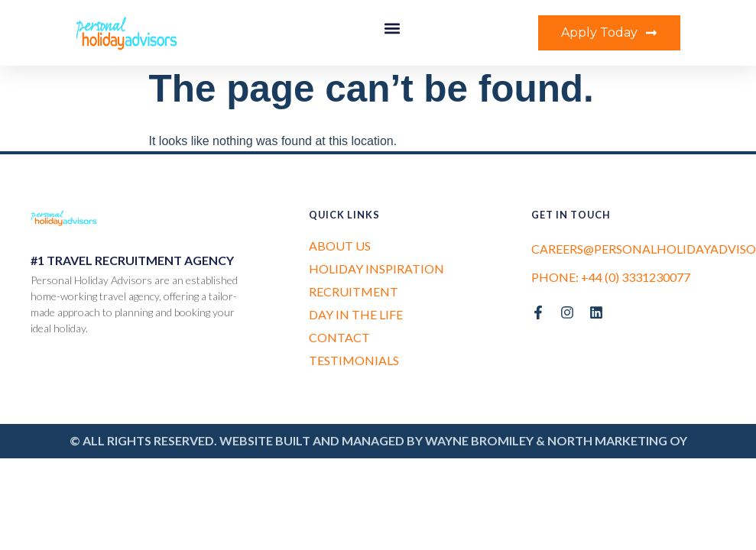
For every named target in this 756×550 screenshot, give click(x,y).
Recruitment (354, 291)
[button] (392, 28)
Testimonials (354, 360)
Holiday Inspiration (376, 269)
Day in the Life (356, 314)
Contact (339, 337)
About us (340, 246)
